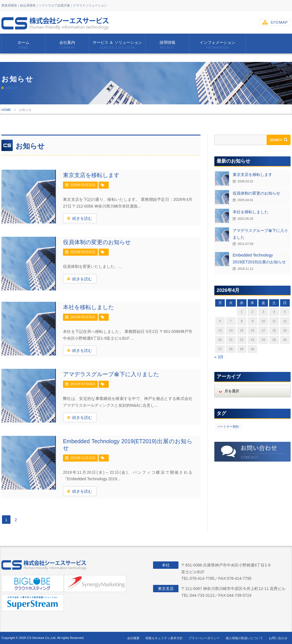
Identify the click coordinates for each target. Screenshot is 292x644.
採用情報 (167, 45)
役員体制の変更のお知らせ (97, 242)
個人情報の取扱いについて (244, 638)
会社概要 (133, 638)
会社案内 (67, 45)
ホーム (23, 45)
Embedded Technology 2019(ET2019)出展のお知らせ (128, 445)
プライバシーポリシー (204, 638)
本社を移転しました (88, 307)
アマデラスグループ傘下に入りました (111, 374)
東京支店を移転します (91, 175)
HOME (6, 110)
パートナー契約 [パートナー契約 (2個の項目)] (228, 427)
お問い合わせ (278, 638)
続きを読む (82, 218)
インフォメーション (217, 45)
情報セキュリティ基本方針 (164, 638)
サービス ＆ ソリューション (117, 45)
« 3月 (219, 357)
